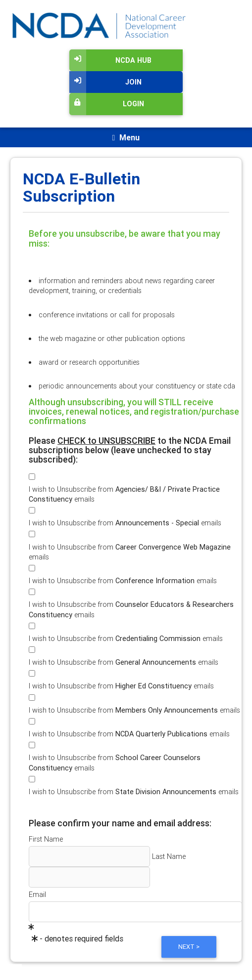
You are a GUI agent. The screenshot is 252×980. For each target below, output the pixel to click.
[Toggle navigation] (126, 137)
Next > (189, 947)
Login (107, 104)
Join (105, 82)
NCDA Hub (110, 60)
